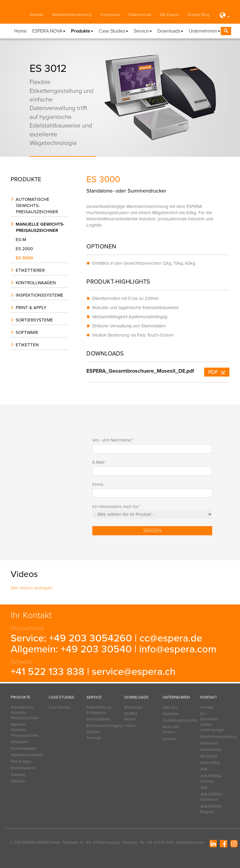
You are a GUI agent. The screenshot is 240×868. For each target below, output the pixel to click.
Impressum (110, 15)
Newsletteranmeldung (72, 15)
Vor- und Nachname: (113, 440)
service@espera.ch (134, 672)
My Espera (170, 15)
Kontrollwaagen (36, 283)
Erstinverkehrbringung (98, 726)
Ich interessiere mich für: (116, 507)
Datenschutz (140, 15)
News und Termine (171, 730)
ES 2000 (26, 249)
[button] (224, 16)
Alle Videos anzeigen (32, 588)
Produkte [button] (82, 31)
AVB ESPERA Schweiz (211, 779)
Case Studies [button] (113, 31)
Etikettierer (30, 270)
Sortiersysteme (34, 320)
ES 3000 (26, 258)
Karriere (169, 739)
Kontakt (37, 15)
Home (20, 31)
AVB (204, 769)
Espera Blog (199, 15)
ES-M (22, 240)
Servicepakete (98, 719)
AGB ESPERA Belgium (211, 809)
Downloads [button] (170, 31)
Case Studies (59, 707)
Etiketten (27, 345)
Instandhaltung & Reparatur (98, 710)
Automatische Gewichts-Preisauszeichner (37, 206)
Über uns (170, 707)
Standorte (171, 714)
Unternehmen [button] (204, 31)
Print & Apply (31, 308)
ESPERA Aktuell (131, 717)
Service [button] (143, 31)
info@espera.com (178, 649)
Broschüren (134, 707)
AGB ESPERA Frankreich (211, 797)
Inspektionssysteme (40, 295)
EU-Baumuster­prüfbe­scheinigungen (212, 722)
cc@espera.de (171, 638)
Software (27, 332)
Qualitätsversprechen (174, 720)
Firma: (98, 484)
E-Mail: (99, 462)
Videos (130, 726)
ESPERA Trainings (94, 735)
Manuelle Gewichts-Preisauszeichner (40, 227)
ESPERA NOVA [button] (49, 31)
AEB (204, 788)
